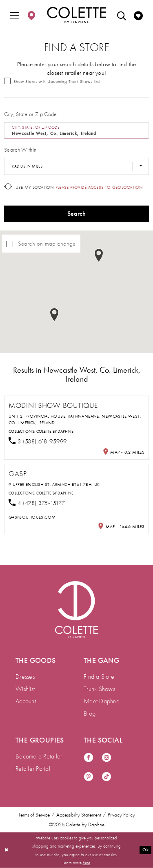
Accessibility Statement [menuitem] (79, 815)
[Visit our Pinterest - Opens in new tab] (89, 777)
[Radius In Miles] (76, 166)
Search (77, 214)
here (86, 862)
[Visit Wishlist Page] (138, 15)
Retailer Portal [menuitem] (33, 768)
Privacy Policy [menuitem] (121, 815)
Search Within (20, 150)
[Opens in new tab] (32, 517)
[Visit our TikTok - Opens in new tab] (106, 777)
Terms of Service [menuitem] (34, 815)
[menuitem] (15, 15)
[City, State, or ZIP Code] (76, 131)
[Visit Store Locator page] (31, 15)
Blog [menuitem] (90, 713)
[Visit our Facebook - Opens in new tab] (89, 758)
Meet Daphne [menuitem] (102, 701)
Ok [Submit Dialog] (145, 850)
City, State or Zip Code (31, 114)
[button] (15, 15)
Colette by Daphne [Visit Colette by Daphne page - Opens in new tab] (55, 431)
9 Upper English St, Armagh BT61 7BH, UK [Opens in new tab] (54, 484)
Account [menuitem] (26, 701)
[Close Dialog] (7, 850)
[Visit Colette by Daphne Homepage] (76, 610)
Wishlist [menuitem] (25, 689)
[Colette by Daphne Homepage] (76, 15)
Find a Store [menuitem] (99, 677)
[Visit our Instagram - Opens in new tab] (106, 758)
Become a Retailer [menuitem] (39, 756)
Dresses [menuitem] (25, 677)
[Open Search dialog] (122, 15)
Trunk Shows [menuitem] (99, 689)
